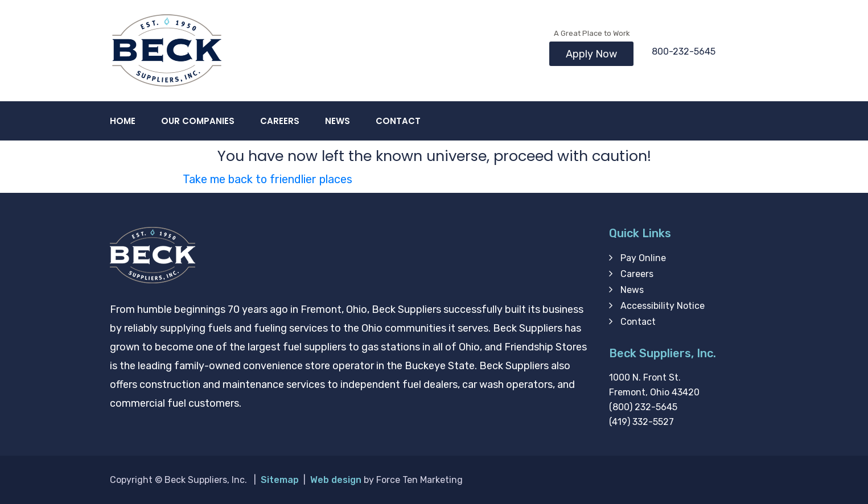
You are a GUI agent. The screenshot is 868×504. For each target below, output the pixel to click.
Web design (336, 480)
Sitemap (280, 480)
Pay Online (643, 258)
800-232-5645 (684, 51)
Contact (398, 121)
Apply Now (591, 54)
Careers (280, 121)
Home (123, 121)
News (338, 121)
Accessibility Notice (663, 306)
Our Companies (198, 121)
